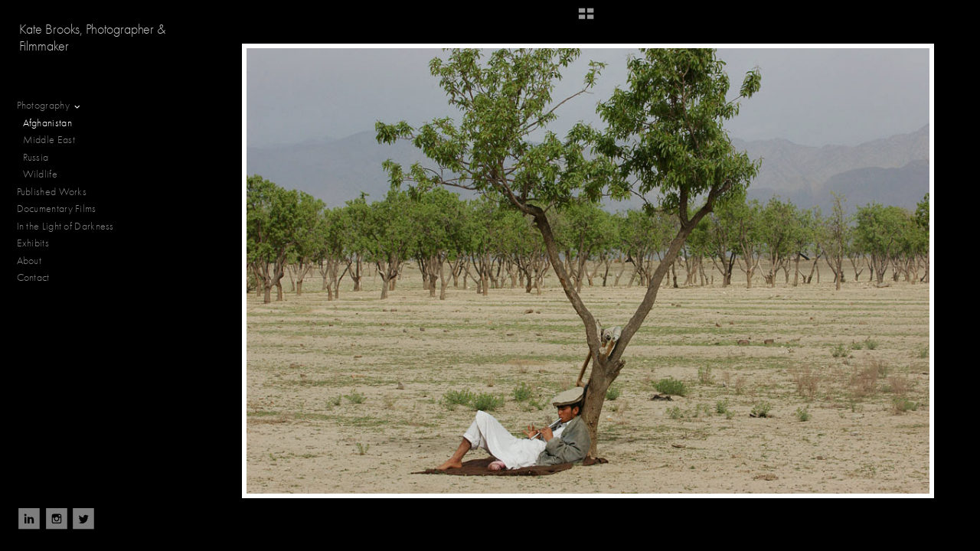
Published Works (52, 192)
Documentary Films (63, 209)
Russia (42, 158)
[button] (586, 19)
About (29, 261)
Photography (50, 106)
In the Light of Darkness (72, 227)
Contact (33, 277)
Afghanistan (47, 123)
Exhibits (33, 243)
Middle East (49, 140)
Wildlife (40, 174)
